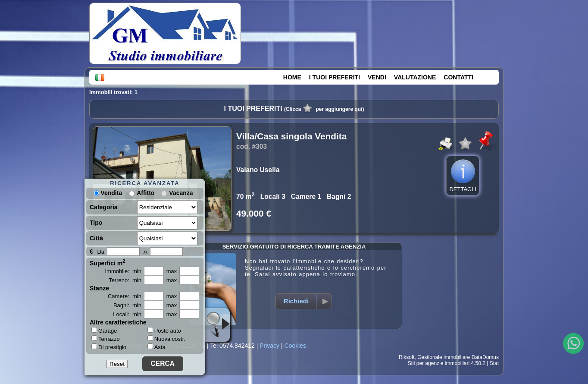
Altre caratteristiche (118, 322)
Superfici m (108, 262)
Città (96, 238)
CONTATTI (458, 77)
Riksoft (407, 357)
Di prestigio (109, 347)
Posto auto (164, 331)
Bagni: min (127, 305)
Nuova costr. (166, 339)
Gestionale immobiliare (444, 357)
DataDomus (485, 357)
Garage (104, 330)
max (172, 271)
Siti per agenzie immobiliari (439, 363)
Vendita (108, 193)
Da (101, 252)
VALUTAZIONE (415, 77)
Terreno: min (125, 280)
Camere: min (125, 296)
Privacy (269, 346)
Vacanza (181, 193)
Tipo (96, 223)
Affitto (145, 193)
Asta (156, 347)
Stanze (99, 288)
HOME (292, 77)
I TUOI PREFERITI (335, 77)
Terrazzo (106, 339)
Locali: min (127, 314)
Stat (494, 363)
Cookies (296, 346)
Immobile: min (123, 271)
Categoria (104, 207)
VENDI (377, 77)
